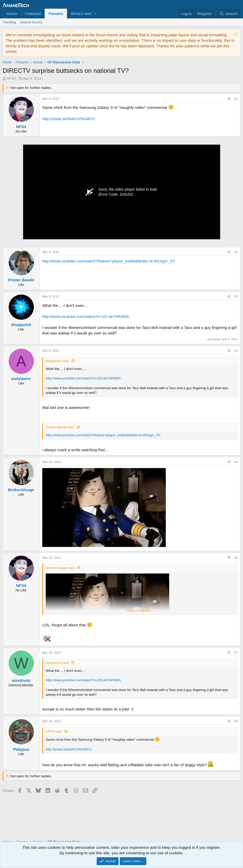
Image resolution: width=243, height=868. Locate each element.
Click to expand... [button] (140, 610)
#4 (236, 351)
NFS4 (11, 78)
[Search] (228, 14)
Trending (9, 22)
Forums (56, 14)
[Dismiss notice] (235, 35)
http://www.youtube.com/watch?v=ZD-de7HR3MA (86, 316)
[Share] (229, 99)
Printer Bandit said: (60, 427)
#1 (236, 99)
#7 (236, 653)
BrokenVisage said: (60, 568)
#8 (236, 721)
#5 (236, 462)
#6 (236, 558)
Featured (33, 14)
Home (12, 14)
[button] (95, 14)
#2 (236, 252)
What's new (81, 14)
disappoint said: (58, 361)
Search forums (31, 22)
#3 (236, 297)
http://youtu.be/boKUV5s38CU (69, 119)
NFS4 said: (54, 731)
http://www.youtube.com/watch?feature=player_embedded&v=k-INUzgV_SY (109, 261)
